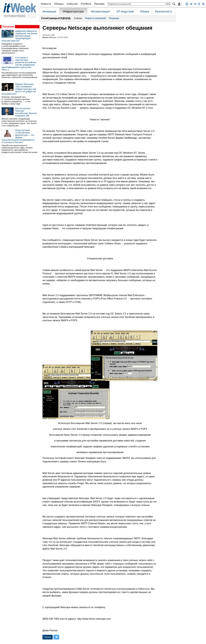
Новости (46, 4)
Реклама (99, 4)
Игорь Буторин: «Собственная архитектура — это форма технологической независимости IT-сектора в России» (18, 136)
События (72, 4)
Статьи (78, 18)
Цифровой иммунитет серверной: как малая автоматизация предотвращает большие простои (19, 36)
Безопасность (164, 12)
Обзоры (59, 4)
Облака (144, 12)
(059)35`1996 (49, 35)
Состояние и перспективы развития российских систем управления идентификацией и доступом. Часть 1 (19, 64)
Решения (114, 18)
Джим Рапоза (49, 37)
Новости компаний (95, 18)
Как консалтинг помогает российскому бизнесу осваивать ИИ (26, 112)
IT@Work (86, 4)
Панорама (8, 27)
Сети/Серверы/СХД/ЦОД (14, 16)
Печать (48, 637)
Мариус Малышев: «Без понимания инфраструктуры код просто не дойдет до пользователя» (19, 89)
